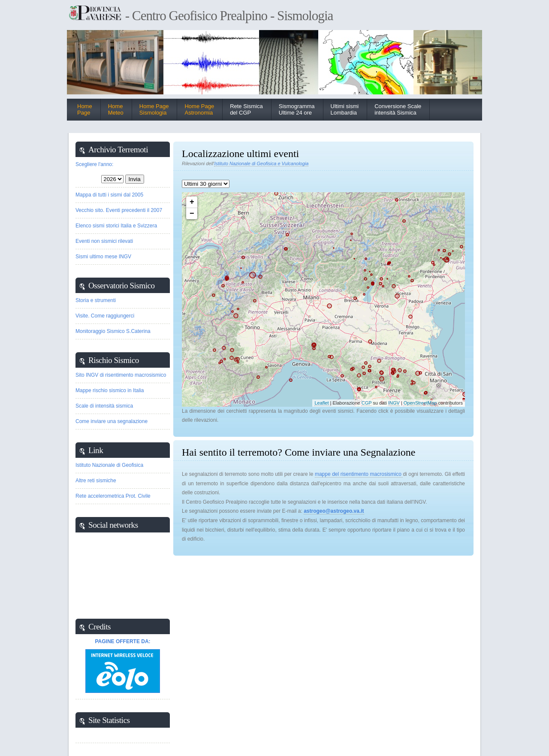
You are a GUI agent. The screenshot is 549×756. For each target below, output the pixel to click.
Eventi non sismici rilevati (104, 241)
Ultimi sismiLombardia (345, 109)
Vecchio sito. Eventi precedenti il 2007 (119, 210)
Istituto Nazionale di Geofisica (109, 465)
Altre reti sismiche (96, 481)
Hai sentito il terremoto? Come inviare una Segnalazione (299, 452)
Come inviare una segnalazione (112, 421)
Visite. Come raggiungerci (105, 316)
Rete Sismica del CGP (246, 109)
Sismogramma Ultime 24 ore (297, 109)
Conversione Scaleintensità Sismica (398, 109)
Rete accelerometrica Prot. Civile (113, 496)
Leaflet (321, 403)
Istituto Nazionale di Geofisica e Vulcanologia (261, 163)
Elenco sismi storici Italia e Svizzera (116, 226)
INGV (394, 403)
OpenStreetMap (420, 403)
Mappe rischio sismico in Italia (110, 390)
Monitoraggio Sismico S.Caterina (113, 331)
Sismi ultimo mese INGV (103, 257)
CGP (367, 403)
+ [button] (192, 202)
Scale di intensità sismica (104, 406)
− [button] (192, 214)
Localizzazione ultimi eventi (240, 154)
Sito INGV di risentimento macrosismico (121, 375)
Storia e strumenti (96, 300)
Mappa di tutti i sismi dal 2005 (109, 195)
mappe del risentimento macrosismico (359, 474)
